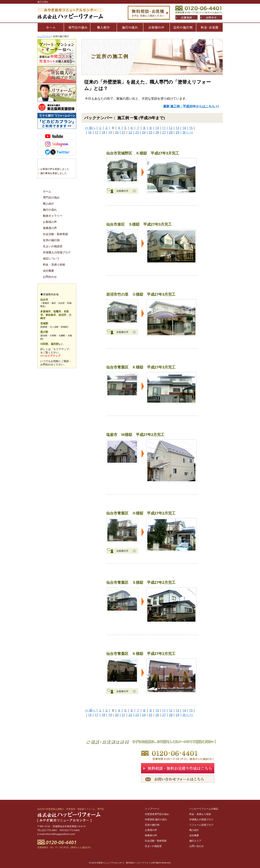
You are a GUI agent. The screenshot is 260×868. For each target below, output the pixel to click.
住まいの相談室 (53, 246)
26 (157, 132)
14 (184, 128)
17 (97, 132)
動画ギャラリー (53, 216)
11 (164, 128)
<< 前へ (90, 128)
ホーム (47, 191)
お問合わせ (50, 277)
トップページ (152, 809)
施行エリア (195, 841)
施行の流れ (50, 210)
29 (177, 132)
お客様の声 (50, 222)
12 (171, 128)
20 (117, 132)
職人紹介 (48, 204)
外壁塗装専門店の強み (157, 814)
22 (130, 132)
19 (110, 132)
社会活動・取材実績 (55, 234)
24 (144, 132)
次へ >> (188, 132)
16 (90, 132)
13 (177, 128)
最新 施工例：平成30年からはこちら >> (191, 106)
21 (124, 132)
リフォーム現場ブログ (201, 825)
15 (191, 128)
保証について (51, 259)
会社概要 (48, 271)
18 (103, 132)
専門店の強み (51, 198)
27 (164, 132)
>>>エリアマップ (50, 356)
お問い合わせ (197, 846)
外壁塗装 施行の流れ (156, 819)
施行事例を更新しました (54, 173)
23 (137, 132)
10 (157, 128)
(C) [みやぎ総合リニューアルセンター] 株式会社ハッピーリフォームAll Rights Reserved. (130, 863)
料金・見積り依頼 (54, 265)
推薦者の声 (50, 228)
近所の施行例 (51, 240)
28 (171, 132)
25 (151, 132)
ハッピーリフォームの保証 (204, 809)
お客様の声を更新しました (55, 169)
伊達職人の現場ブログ (57, 252)
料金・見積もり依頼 (200, 814)
